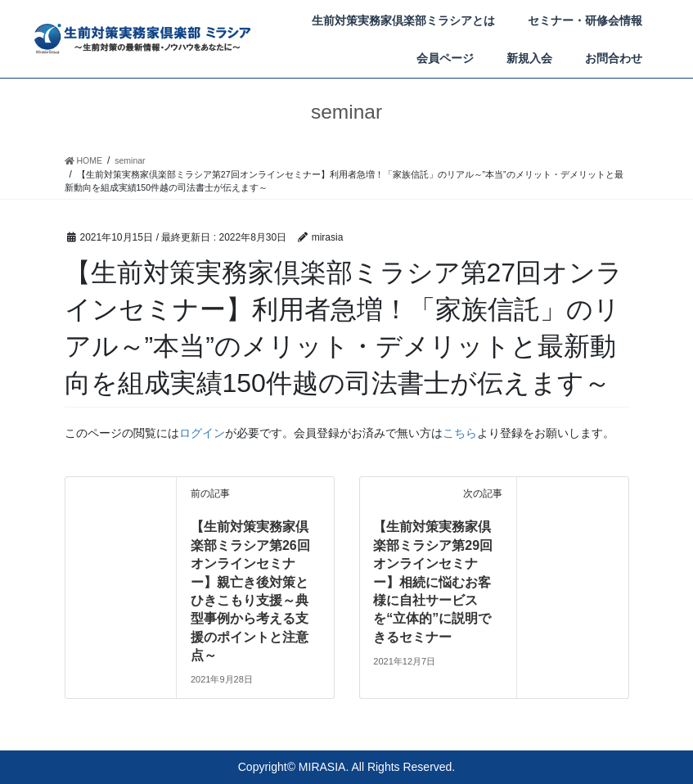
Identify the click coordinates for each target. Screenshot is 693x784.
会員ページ (445, 58)
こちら (460, 433)
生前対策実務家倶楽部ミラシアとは (403, 20)
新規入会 (529, 58)
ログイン (202, 433)
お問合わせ (614, 58)
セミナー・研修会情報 (585, 20)
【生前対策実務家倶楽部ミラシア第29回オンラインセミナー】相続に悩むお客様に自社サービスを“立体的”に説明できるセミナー (433, 581)
